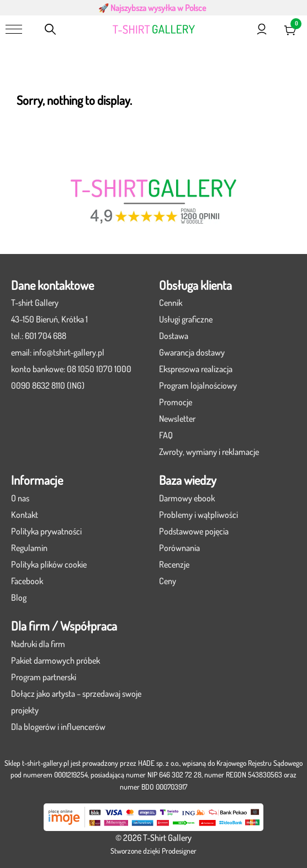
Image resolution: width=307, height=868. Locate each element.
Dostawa (174, 336)
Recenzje (174, 564)
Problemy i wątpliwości (199, 515)
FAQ (166, 435)
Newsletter (177, 419)
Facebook (27, 581)
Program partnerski (44, 677)
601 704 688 (46, 336)
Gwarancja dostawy (192, 352)
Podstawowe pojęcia (194, 531)
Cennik (171, 303)
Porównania (179, 548)
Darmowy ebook (187, 498)
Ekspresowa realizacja (196, 369)
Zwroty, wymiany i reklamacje (209, 452)
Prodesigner (179, 851)
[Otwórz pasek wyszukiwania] (51, 29)
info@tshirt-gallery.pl (69, 352)
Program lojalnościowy (198, 385)
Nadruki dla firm (38, 644)
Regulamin (29, 548)
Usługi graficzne (186, 319)
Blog (19, 597)
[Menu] (14, 29)
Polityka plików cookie (49, 564)
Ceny (168, 581)
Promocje (176, 402)
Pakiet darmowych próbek (55, 660)
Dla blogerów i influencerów (58, 727)
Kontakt (25, 515)
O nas (20, 498)
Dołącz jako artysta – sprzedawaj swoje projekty (76, 702)
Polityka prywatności (46, 531)
